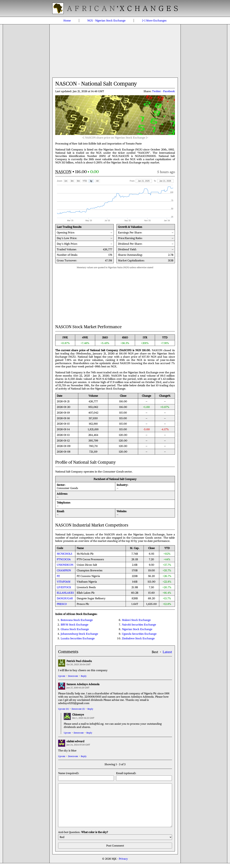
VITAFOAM (64, 582)
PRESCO (62, 604)
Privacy (123, 859)
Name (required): (86, 776)
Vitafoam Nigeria (87, 582)
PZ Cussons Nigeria (88, 576)
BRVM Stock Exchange (75, 625)
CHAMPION (64, 570)
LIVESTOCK (64, 587)
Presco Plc (83, 604)
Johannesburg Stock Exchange (79, 634)
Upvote (62, 676)
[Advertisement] (115, 51)
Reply (84, 676)
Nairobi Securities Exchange (139, 625)
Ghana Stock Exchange (75, 629)
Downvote (73, 676)
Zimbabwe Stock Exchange (138, 638)
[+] (154, 21)
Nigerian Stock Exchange (106, 21)
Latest (167, 652)
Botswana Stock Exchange (77, 620)
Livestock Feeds (86, 587)
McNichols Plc (85, 554)
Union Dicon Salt (87, 565)
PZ (58, 576)
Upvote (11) (64, 709)
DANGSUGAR (65, 598)
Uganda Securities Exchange (139, 634)
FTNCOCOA (64, 559)
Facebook (169, 91)
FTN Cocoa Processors (90, 559)
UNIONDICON (65, 565)
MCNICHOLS (64, 554)
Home (67, 21)
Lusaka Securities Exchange (78, 638)
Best (155, 652)
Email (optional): (144, 776)
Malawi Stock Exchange (136, 620)
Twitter (157, 91)
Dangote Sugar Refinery (91, 598)
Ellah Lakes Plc (86, 593)
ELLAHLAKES (65, 593)
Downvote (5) (78, 709)
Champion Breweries (90, 570)
